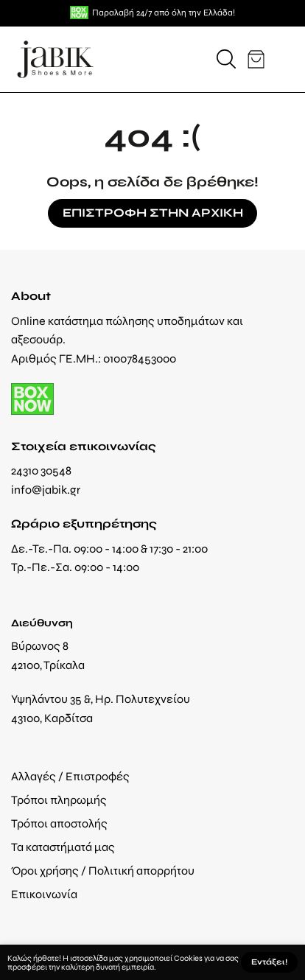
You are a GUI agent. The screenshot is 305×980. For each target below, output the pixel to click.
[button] (226, 59)
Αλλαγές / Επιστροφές (70, 776)
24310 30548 (41, 470)
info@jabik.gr (46, 490)
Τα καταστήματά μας (63, 847)
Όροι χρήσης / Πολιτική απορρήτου (103, 871)
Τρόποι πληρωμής (59, 800)
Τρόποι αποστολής (59, 823)
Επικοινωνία (44, 894)
